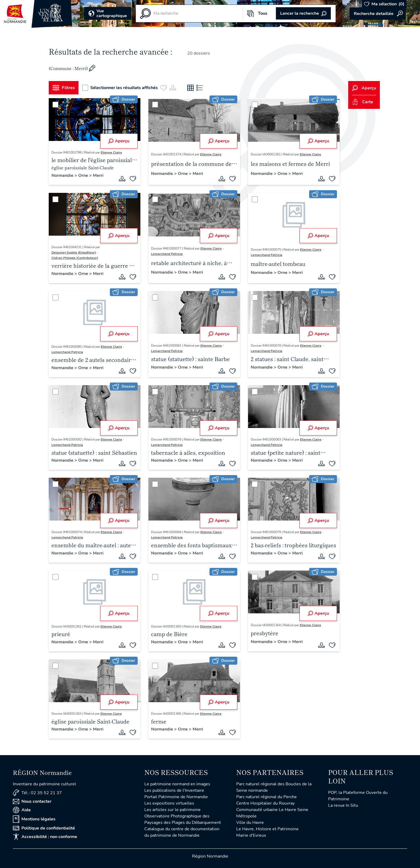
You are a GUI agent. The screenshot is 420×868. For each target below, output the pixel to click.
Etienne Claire (111, 152)
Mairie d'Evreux (251, 835)
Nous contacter (32, 801)
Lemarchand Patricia (167, 254)
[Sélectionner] (55, 105)
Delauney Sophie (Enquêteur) (74, 253)
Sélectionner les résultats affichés (120, 88)
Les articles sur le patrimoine (172, 810)
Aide (22, 810)
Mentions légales (34, 819)
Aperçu (119, 141)
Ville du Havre (250, 823)
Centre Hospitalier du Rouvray (265, 803)
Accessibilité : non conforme (45, 837)
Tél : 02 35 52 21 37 (37, 793)
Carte (363, 102)
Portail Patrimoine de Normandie (176, 797)
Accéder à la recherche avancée (378, 14)
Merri (98, 175)
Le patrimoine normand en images (177, 784)
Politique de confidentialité (44, 828)
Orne (84, 175)
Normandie (63, 175)
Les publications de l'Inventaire (174, 790)
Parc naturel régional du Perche (267, 797)
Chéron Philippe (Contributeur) (75, 258)
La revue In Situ (343, 805)
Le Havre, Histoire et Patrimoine (267, 829)
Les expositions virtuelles (169, 803)
